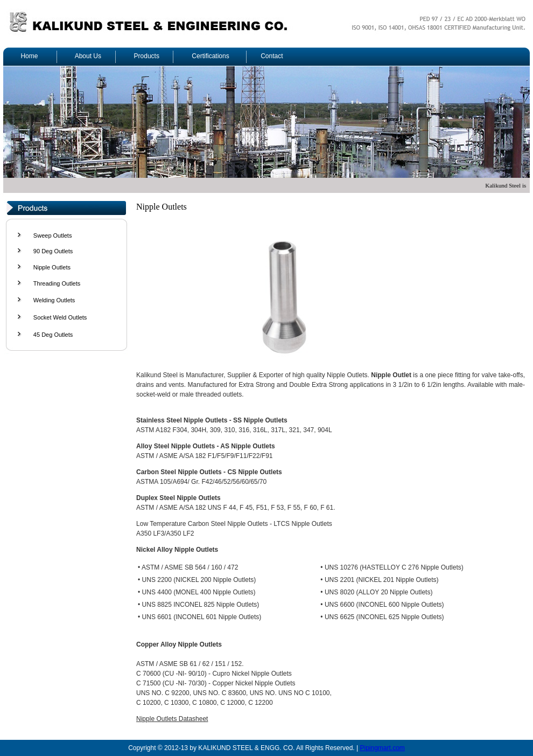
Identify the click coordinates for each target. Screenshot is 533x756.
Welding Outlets (54, 300)
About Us (88, 56)
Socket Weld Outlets (60, 317)
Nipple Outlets (52, 267)
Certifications (210, 56)
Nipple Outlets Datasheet (172, 719)
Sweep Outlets (53, 235)
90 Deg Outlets (53, 251)
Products (147, 56)
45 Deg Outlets (53, 335)
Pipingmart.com (382, 748)
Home (29, 56)
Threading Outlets (57, 283)
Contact (272, 56)
